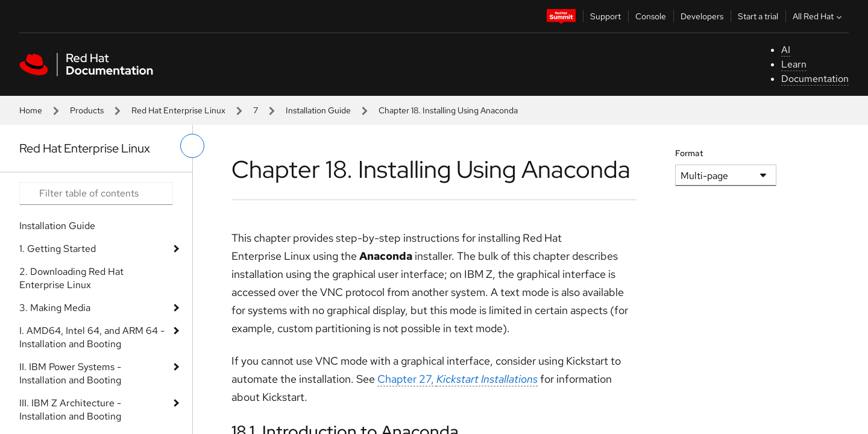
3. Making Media (55, 308)
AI (786, 50)
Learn (794, 64)
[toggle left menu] (192, 146)
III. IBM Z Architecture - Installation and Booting (70, 410)
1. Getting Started (58, 249)
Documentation (815, 79)
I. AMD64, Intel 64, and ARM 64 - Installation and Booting (92, 337)
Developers (702, 16)
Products (87, 110)
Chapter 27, (458, 379)
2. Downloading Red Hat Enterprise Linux (71, 278)
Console (651, 16)
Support (605, 16)
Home (31, 110)
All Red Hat (819, 16)
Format (689, 153)
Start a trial (758, 16)
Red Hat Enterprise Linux (178, 110)
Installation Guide (318, 110)
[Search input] (96, 193)
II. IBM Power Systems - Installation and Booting (70, 373)
